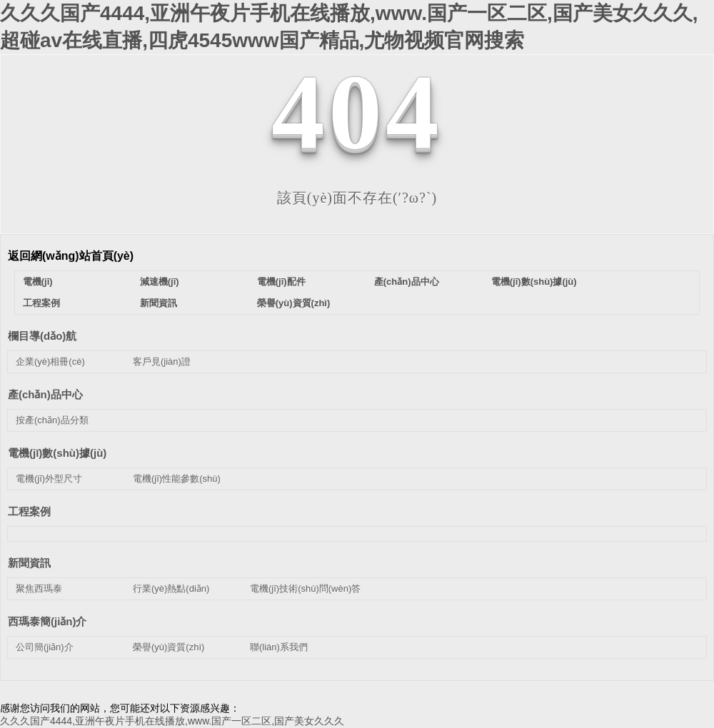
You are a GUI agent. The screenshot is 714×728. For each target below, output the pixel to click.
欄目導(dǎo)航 (42, 336)
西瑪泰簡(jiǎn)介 (47, 621)
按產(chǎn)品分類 (52, 420)
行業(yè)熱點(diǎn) (171, 588)
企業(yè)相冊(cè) (50, 362)
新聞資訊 (159, 303)
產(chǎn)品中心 (407, 282)
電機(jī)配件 (281, 282)
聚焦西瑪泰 (39, 588)
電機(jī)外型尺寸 (49, 479)
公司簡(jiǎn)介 (45, 647)
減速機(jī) (160, 282)
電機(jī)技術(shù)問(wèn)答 (305, 588)
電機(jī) (38, 282)
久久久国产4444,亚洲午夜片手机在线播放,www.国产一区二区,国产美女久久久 (172, 721)
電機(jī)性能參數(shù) (177, 479)
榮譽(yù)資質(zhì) (294, 303)
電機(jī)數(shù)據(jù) (534, 282)
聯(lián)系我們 (279, 647)
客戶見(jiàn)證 (162, 362)
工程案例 (41, 303)
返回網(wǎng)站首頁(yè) (71, 256)
